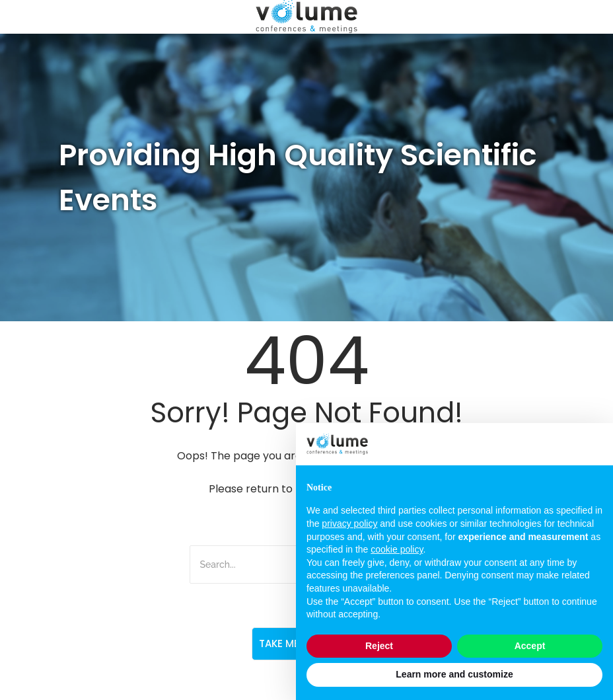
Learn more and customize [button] (454, 674)
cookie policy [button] (397, 549)
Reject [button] (379, 646)
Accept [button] (530, 646)
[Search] (264, 564)
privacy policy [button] (349, 524)
